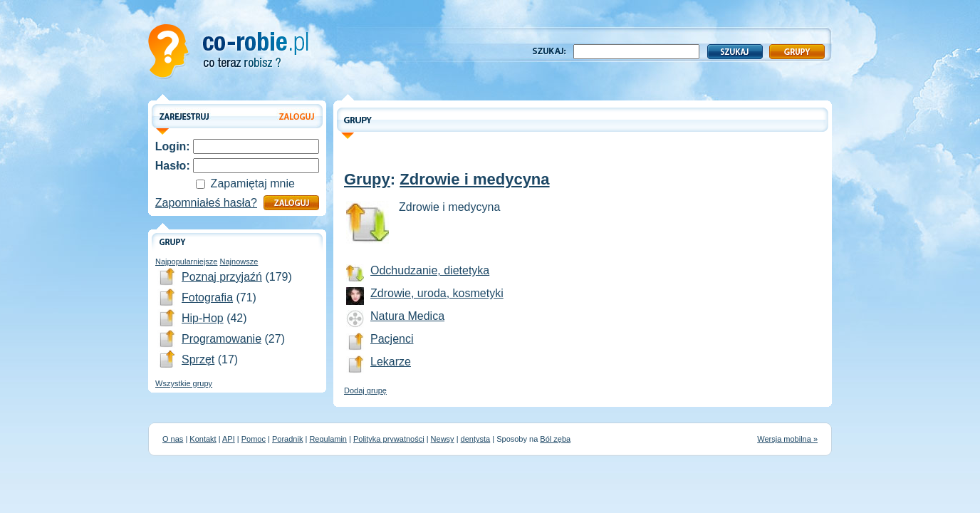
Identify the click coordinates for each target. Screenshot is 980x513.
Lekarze (391, 362)
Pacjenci (392, 339)
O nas (173, 439)
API (229, 439)
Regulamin (328, 439)
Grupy (367, 179)
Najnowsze (239, 261)
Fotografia (207, 297)
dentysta (476, 439)
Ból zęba (555, 439)
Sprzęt (198, 359)
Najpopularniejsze (186, 261)
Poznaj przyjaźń (222, 277)
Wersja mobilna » (787, 439)
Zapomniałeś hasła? (206, 203)
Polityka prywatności (389, 439)
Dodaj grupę (365, 390)
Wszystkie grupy (184, 383)
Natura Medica (407, 316)
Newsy (443, 439)
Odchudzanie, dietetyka (430, 270)
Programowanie (221, 339)
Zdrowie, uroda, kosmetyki (437, 293)
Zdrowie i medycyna (474, 179)
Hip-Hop (203, 318)
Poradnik (287, 439)
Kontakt (203, 439)
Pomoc (254, 439)
